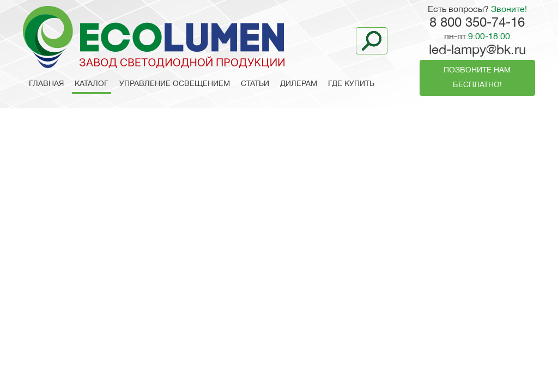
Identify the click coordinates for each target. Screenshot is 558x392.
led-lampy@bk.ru (477, 51)
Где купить (351, 84)
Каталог (92, 84)
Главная (46, 84)
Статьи (255, 84)
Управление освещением (175, 84)
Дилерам (299, 84)
